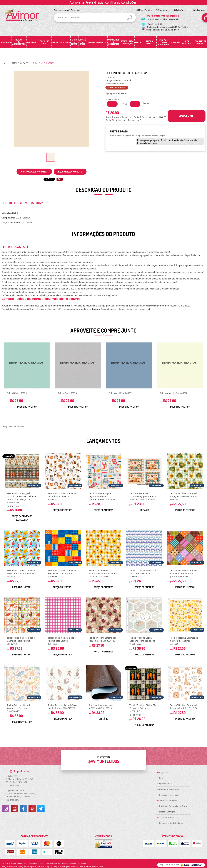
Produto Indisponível (27, 365)
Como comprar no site (169, 789)
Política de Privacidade (169, 795)
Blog (161, 778)
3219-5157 (154, 24)
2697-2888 (12, 786)
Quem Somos (165, 784)
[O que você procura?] (130, 18)
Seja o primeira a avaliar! (116, 93)
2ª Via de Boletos (167, 817)
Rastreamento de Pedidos (171, 823)
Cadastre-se (200, 10)
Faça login (75, 10)
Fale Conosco (182, 10)
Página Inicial (165, 772)
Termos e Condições (168, 800)
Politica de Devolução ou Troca (173, 806)
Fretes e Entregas (167, 812)
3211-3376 (12, 800)
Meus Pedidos (146, 10)
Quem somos (164, 10)
